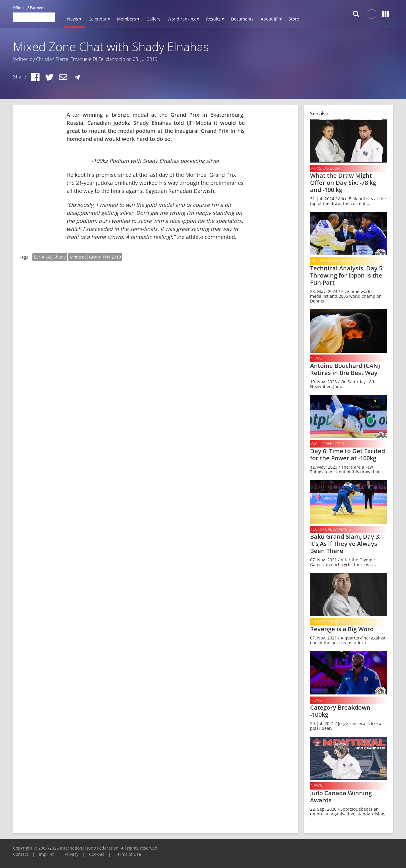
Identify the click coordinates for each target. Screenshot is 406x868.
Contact (21, 854)
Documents (242, 19)
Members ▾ (128, 19)
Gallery (153, 19)
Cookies (97, 854)
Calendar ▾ (99, 19)
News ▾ (74, 19)
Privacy (71, 854)
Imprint (46, 854)
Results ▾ (215, 19)
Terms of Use (128, 854)
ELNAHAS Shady (50, 257)
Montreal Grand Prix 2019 (95, 257)
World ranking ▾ (183, 19)
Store (294, 19)
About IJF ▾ (271, 19)
